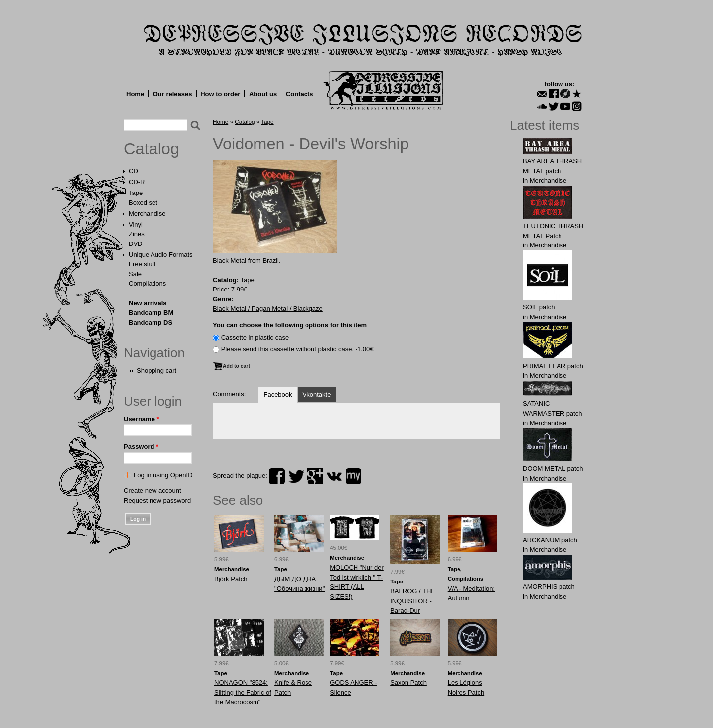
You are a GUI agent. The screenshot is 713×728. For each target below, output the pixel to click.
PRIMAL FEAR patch (553, 366)
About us (263, 94)
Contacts (300, 94)
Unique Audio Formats (161, 255)
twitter (296, 476)
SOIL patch (539, 307)
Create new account (153, 491)
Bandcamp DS (151, 322)
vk (334, 476)
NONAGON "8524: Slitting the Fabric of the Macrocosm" (243, 692)
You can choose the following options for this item (290, 325)
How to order (220, 94)
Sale (135, 274)
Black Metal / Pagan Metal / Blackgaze (268, 309)
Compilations (147, 283)
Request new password (157, 501)
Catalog (152, 149)
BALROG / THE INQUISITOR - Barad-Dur (413, 601)
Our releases (173, 94)
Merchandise (147, 214)
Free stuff (142, 264)
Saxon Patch (408, 683)
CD (133, 171)
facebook (277, 476)
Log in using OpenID (163, 475)
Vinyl (136, 224)
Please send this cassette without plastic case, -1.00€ (298, 349)
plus (315, 476)
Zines (137, 234)
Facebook (278, 395)
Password (141, 447)
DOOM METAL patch (553, 468)
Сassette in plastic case (255, 337)
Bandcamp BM (151, 313)
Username (142, 419)
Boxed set (143, 203)
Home (135, 94)
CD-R (137, 182)
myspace (354, 476)
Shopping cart (156, 370)
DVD (135, 244)
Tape (136, 193)
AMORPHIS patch (549, 587)
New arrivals (148, 303)
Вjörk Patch (231, 579)
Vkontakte (317, 395)
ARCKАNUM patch (550, 540)
